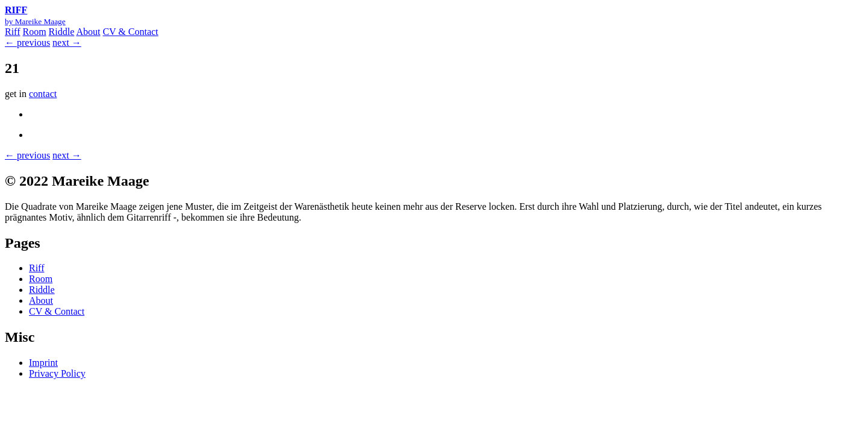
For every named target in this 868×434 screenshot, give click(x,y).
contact (43, 94)
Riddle (62, 32)
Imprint (43, 363)
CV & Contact (130, 32)
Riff (12, 32)
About (88, 32)
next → (67, 42)
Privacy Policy (57, 373)
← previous (27, 42)
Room (34, 32)
